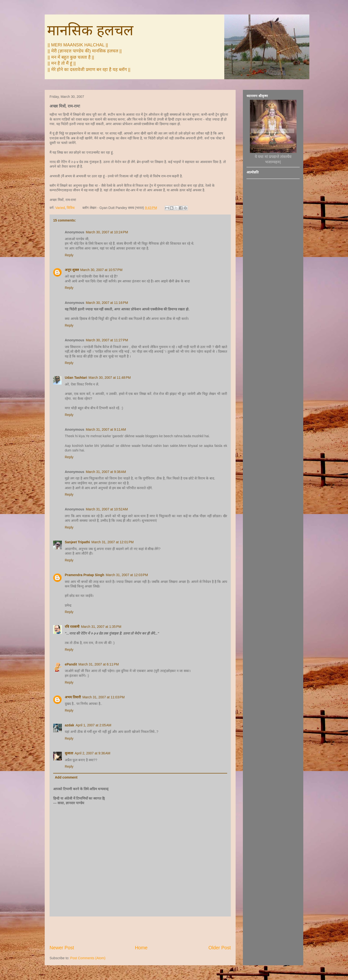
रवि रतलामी (72, 627)
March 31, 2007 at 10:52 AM (107, 509)
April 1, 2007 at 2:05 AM (93, 725)
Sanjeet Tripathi (77, 542)
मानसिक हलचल (90, 30)
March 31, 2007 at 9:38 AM (106, 472)
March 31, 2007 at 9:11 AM (106, 429)
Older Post (220, 948)
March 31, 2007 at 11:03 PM (104, 697)
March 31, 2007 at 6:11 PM (99, 664)
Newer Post (62, 948)
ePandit (71, 664)
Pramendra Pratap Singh (84, 575)
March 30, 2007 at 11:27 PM (107, 340)
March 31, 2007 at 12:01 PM (112, 542)
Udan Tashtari (76, 378)
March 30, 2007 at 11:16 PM (107, 303)
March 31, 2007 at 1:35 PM (101, 627)
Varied (60, 208)
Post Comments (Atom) (88, 958)
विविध (71, 208)
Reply (69, 255)
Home (141, 948)
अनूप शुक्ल (72, 270)
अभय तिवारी (73, 697)
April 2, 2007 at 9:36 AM (92, 753)
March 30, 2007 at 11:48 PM (110, 378)
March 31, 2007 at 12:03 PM (127, 575)
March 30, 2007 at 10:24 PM (107, 232)
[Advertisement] (140, 930)
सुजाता (69, 753)
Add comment (66, 777)
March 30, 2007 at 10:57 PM (101, 270)
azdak (69, 725)
